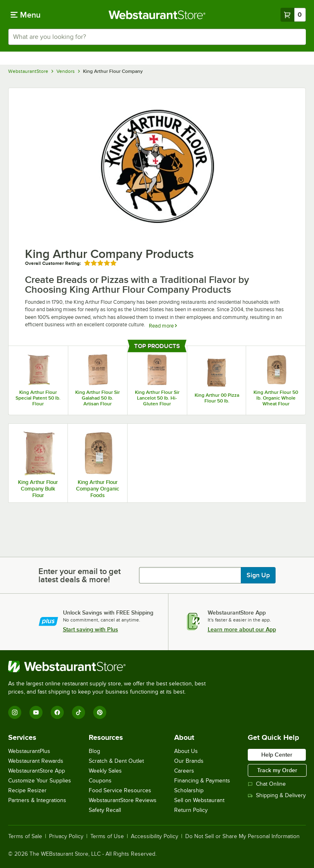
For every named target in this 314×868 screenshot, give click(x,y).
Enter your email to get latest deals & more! (80, 575)
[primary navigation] (26, 15)
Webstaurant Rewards (36, 761)
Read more (163, 326)
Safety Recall (105, 810)
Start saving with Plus (91, 629)
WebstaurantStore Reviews (123, 800)
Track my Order (277, 770)
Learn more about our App (242, 629)
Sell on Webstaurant (199, 800)
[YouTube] (36, 712)
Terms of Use (107, 836)
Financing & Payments (202, 781)
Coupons (100, 781)
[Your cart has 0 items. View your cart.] (293, 15)
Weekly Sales (105, 771)
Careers (184, 771)
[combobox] (157, 37)
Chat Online (267, 784)
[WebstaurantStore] (110, 667)
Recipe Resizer (27, 790)
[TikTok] (78, 712)
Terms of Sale (25, 836)
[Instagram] (15, 712)
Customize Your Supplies (40, 781)
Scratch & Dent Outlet (116, 761)
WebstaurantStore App (37, 771)
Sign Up (258, 575)
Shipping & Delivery (277, 795)
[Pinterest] (100, 712)
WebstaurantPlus (29, 751)
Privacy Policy (66, 836)
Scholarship (189, 790)
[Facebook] (57, 712)
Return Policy (191, 810)
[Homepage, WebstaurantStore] (157, 15)
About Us (186, 751)
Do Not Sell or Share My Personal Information (242, 836)
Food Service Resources (120, 790)
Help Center (277, 755)
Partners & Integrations (37, 800)
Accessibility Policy (155, 836)
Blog (94, 751)
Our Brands (189, 761)
